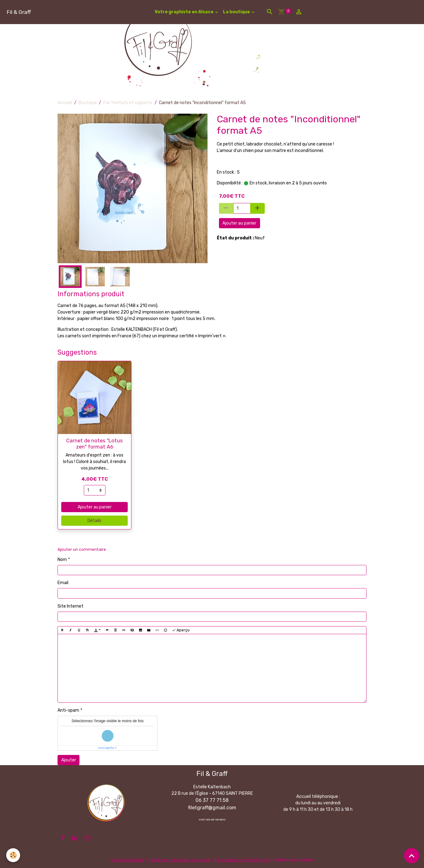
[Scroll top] (412, 856)
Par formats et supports (128, 103)
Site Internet (71, 606)
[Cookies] (13, 855)
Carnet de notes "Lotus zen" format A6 (94, 444)
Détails (94, 521)
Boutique (88, 103)
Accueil (65, 103)
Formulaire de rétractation (242, 860)
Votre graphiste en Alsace (184, 12)
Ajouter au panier (239, 223)
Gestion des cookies (294, 860)
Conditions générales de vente (179, 860)
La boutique (237, 12)
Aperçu (181, 630)
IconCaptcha (106, 748)
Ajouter (69, 760)
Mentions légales (127, 860)
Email (63, 583)
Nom (62, 560)
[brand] (19, 12)
